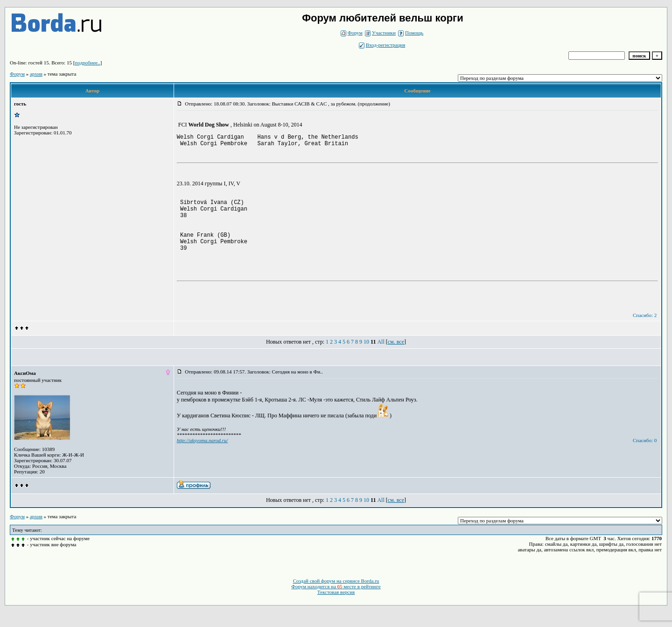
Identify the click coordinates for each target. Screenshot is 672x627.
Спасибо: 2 (645, 332)
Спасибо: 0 (645, 457)
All (381, 359)
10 (366, 359)
